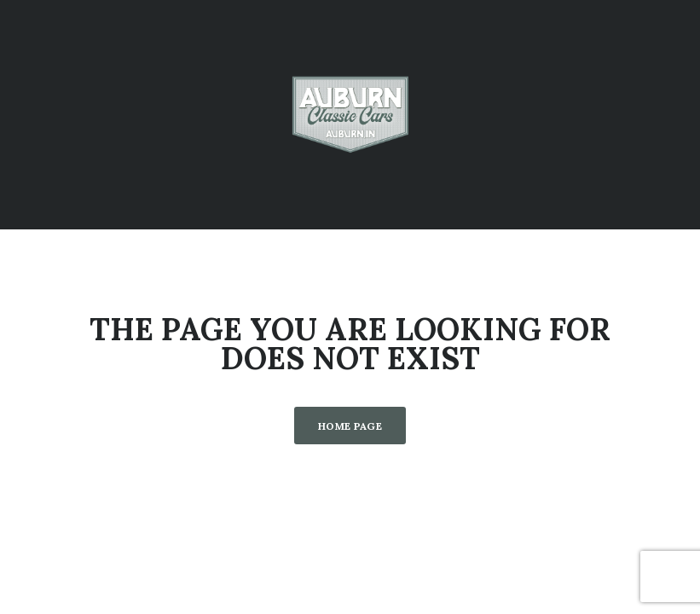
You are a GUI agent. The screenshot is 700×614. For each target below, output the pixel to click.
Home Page (350, 426)
